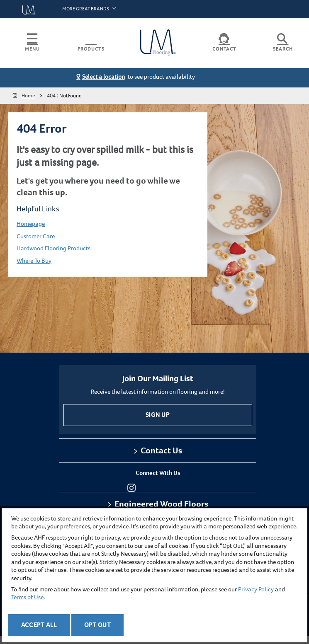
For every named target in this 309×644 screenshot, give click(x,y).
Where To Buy (34, 261)
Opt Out (97, 625)
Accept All (39, 625)
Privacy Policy (256, 589)
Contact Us (161, 450)
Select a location (103, 77)
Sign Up (158, 415)
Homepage (31, 224)
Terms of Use (27, 597)
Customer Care (36, 236)
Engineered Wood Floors (161, 504)
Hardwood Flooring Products (54, 248)
